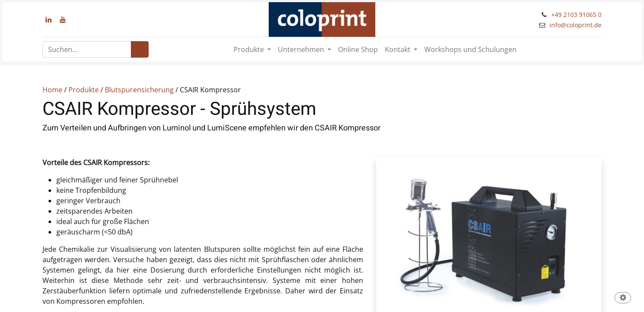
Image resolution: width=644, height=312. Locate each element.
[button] (623, 298)
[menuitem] (358, 49)
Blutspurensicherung (139, 90)
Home (52, 90)
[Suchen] (140, 49)
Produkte (84, 90)
